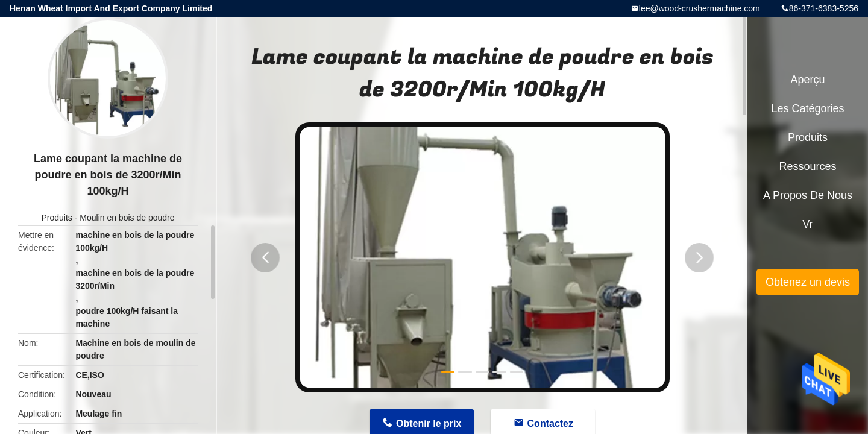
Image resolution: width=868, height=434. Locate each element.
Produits (56, 218)
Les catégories (807, 108)
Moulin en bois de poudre (127, 218)
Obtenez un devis (808, 282)
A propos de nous (808, 195)
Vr (807, 224)
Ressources (807, 166)
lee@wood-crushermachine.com (700, 8)
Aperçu (807, 80)
